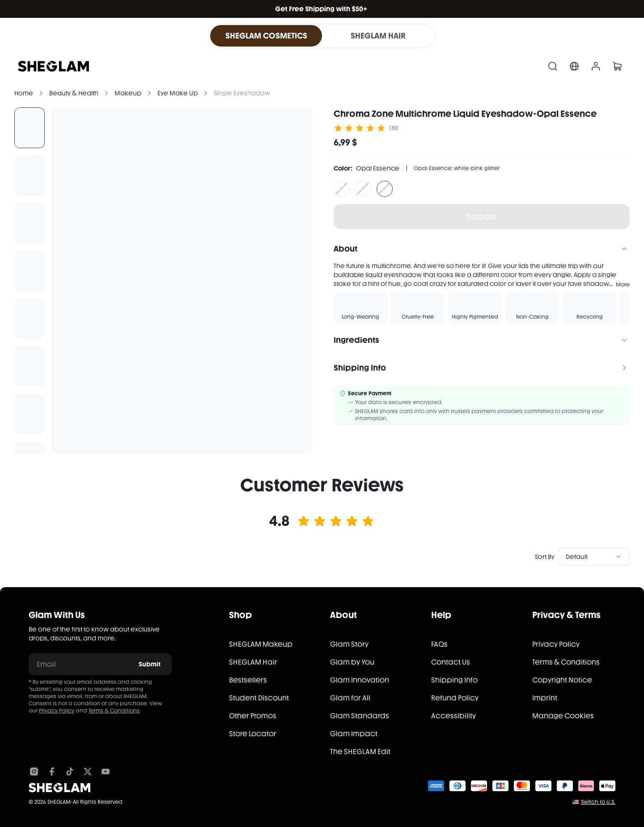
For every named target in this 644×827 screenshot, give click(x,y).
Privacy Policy (57, 711)
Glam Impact (354, 734)
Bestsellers (248, 680)
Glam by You (352, 662)
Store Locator (253, 734)
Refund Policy (455, 698)
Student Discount (259, 698)
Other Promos (253, 716)
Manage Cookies (563, 716)
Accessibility (453, 716)
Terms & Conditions (114, 711)
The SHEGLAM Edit (360, 752)
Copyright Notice (562, 680)
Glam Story (349, 644)
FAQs (439, 644)
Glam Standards (360, 716)
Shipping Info (454, 680)
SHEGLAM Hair (253, 662)
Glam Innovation (360, 680)
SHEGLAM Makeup (261, 644)
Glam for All (350, 698)
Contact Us (451, 662)
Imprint (545, 698)
